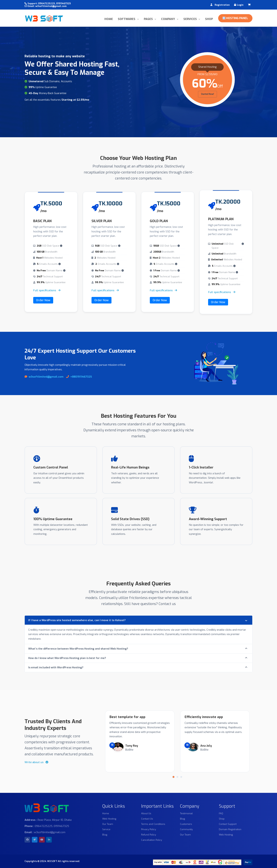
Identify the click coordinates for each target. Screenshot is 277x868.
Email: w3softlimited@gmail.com (46, 6)
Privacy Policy (149, 829)
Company (168, 19)
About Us (146, 813)
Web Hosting (109, 819)
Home (109, 19)
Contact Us (147, 819)
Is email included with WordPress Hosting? (56, 667)
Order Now (43, 300)
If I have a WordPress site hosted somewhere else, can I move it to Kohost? (77, 620)
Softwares (127, 19)
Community (186, 829)
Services (190, 19)
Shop (209, 19)
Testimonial (186, 813)
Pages (149, 19)
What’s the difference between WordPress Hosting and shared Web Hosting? (78, 649)
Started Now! (207, 94)
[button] (173, 777)
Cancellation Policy (152, 840)
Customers (186, 824)
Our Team (108, 824)
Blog (105, 835)
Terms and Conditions (153, 824)
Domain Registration (230, 829)
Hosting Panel (235, 18)
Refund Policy (149, 835)
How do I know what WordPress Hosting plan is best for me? (67, 658)
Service (106, 829)
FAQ (221, 813)
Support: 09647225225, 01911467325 (48, 3)
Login (240, 5)
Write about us (36, 762)
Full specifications (47, 290)
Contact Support (228, 824)
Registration (222, 5)
